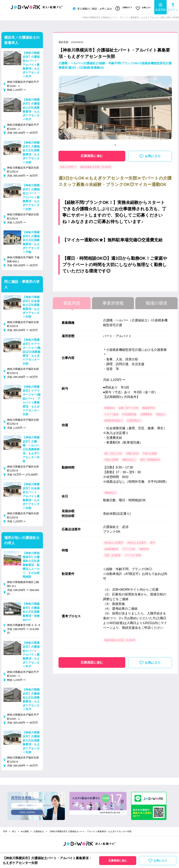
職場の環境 (156, 301)
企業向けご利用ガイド (27, 804)
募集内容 (72, 301)
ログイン (173, 6)
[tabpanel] (115, 107)
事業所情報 (113, 301)
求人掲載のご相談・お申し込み (88, 8)
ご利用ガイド (121, 8)
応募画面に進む (92, 154)
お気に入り (142, 8)
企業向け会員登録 (27, 811)
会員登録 (160, 6)
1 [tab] (115, 143)
